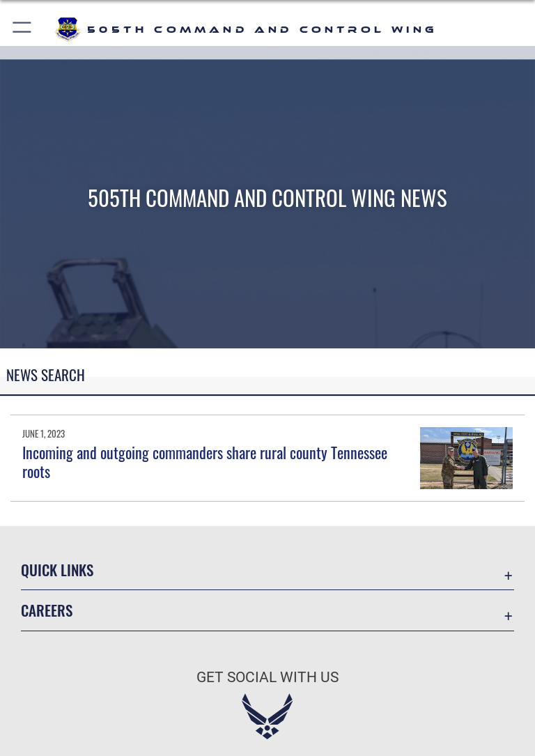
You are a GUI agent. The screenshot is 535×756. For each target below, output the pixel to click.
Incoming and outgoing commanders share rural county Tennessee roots (205, 461)
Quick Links (57, 570)
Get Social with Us (267, 677)
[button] (23, 30)
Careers (47, 610)
